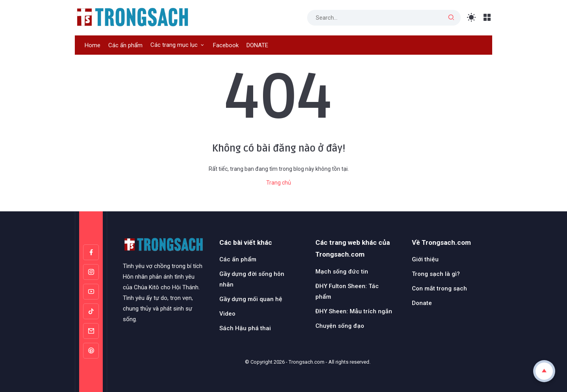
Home (93, 45)
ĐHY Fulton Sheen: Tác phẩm (347, 291)
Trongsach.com (307, 362)
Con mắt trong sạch (439, 288)
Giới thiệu (425, 259)
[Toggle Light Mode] (472, 18)
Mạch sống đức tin (342, 272)
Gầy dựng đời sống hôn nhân (252, 279)
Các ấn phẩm (125, 45)
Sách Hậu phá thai (245, 328)
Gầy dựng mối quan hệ (251, 299)
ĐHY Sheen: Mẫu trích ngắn (354, 311)
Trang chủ (279, 183)
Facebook (226, 45)
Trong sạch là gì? (436, 274)
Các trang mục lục (174, 45)
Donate (422, 303)
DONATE (257, 45)
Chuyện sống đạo (340, 326)
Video (227, 314)
